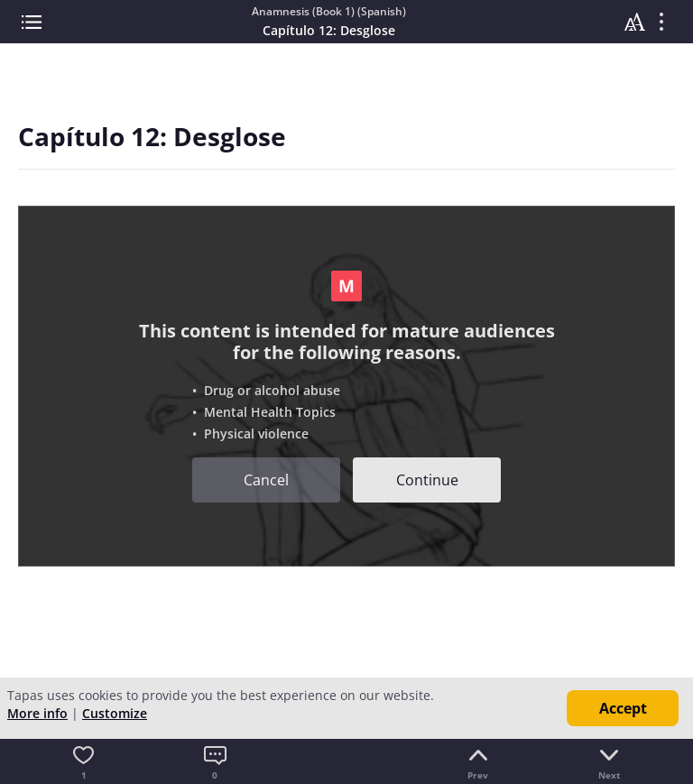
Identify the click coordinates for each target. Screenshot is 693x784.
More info (37, 713)
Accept (623, 708)
